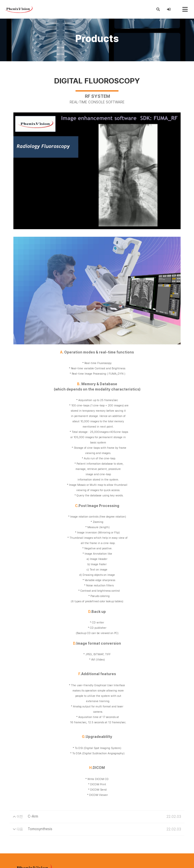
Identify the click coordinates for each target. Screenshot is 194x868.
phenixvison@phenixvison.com (52, 848)
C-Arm (33, 757)
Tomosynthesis (40, 770)
